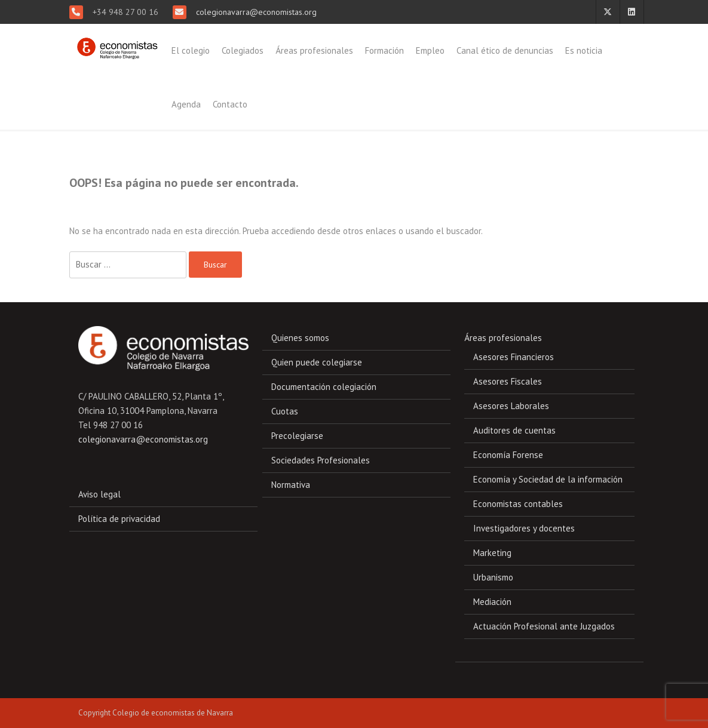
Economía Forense (508, 455)
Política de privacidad (119, 519)
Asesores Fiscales (508, 381)
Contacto (230, 104)
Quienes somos (300, 338)
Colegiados (243, 50)
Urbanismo (493, 577)
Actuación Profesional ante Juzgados (544, 626)
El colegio (191, 50)
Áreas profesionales (314, 50)
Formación (384, 50)
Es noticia (584, 50)
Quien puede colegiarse (317, 362)
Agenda (186, 104)
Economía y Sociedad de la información (548, 479)
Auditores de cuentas (514, 430)
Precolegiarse (297, 436)
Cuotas (285, 411)
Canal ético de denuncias (505, 50)
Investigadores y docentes (524, 528)
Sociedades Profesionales (321, 460)
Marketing (492, 553)
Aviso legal (99, 494)
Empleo (430, 50)
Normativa (291, 485)
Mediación (492, 602)
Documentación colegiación (324, 387)
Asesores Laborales (511, 406)
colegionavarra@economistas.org (255, 12)
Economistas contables (518, 504)
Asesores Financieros (514, 357)
